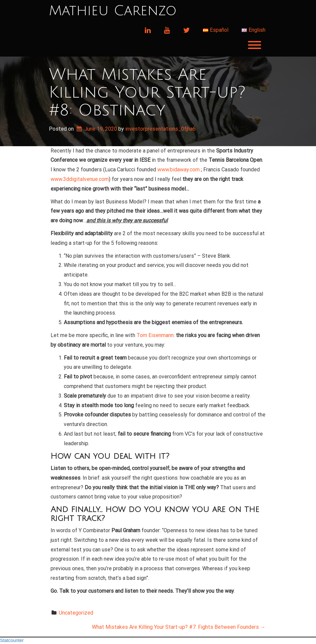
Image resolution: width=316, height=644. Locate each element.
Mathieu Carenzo (113, 11)
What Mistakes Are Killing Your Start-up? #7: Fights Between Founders (179, 627)
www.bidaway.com (178, 170)
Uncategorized (76, 613)
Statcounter (12, 640)
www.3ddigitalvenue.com (80, 179)
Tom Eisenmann (155, 335)
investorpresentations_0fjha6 (160, 129)
